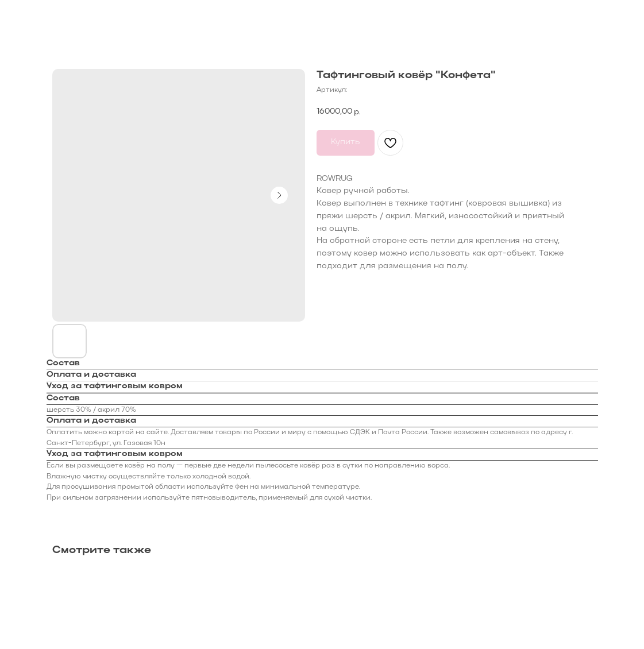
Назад (32, 17)
